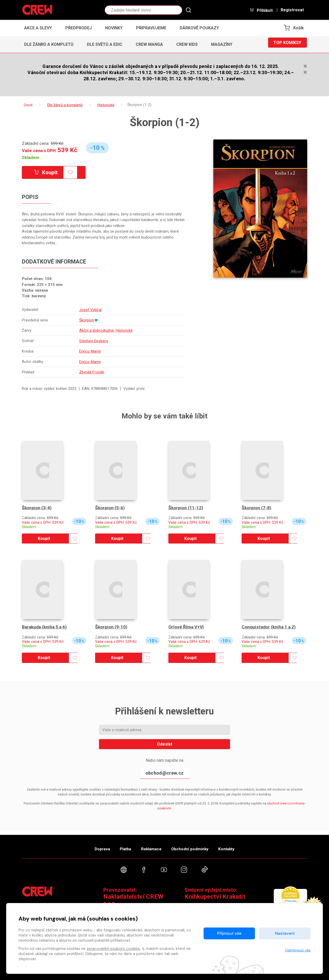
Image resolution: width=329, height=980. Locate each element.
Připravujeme (151, 28)
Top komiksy (287, 44)
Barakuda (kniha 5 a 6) (45, 626)
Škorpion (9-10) (112, 626)
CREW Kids (187, 44)
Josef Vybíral (91, 310)
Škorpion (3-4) (37, 507)
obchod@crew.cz (164, 772)
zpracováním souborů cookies (113, 949)
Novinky (114, 28)
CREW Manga (149, 44)
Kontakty (237, 846)
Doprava (92, 846)
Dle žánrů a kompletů (49, 44)
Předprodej (79, 28)
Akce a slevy (38, 28)
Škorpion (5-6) (111, 507)
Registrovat (292, 10)
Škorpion (87, 320)
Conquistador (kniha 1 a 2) (270, 626)
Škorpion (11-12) (186, 507)
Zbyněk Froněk (92, 371)
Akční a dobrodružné (97, 330)
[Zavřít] (305, 67)
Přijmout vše (229, 933)
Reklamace (151, 846)
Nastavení (285, 933)
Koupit (51, 173)
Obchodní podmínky (195, 846)
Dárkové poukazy (199, 28)
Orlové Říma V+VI (187, 626)
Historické (125, 330)
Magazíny (222, 44)
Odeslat (165, 743)
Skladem (31, 157)
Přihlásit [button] (261, 10)
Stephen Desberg (94, 341)
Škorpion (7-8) (257, 507)
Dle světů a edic (105, 44)
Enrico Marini (91, 351)
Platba (120, 846)
